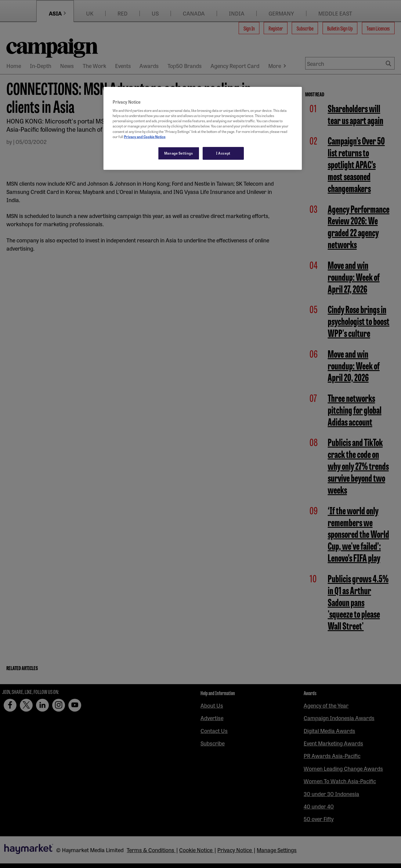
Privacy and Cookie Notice (145, 137)
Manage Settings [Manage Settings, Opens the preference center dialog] (179, 153)
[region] (203, 128)
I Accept (223, 153)
